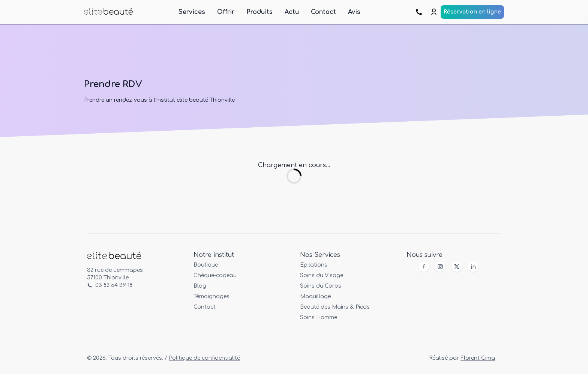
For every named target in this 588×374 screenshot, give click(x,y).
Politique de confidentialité (204, 358)
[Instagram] (440, 267)
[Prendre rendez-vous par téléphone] (420, 12)
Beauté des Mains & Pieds (335, 307)
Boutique (206, 265)
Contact (323, 12)
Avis (354, 12)
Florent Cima (478, 358)
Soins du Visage (322, 275)
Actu (292, 12)
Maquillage (315, 296)
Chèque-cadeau (215, 275)
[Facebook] (424, 267)
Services (192, 12)
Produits (259, 12)
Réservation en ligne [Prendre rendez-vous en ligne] (472, 12)
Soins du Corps (321, 286)
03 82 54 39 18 (110, 285)
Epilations (314, 265)
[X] (457, 267)
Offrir (226, 12)
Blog (200, 286)
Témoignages (211, 296)
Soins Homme (319, 317)
